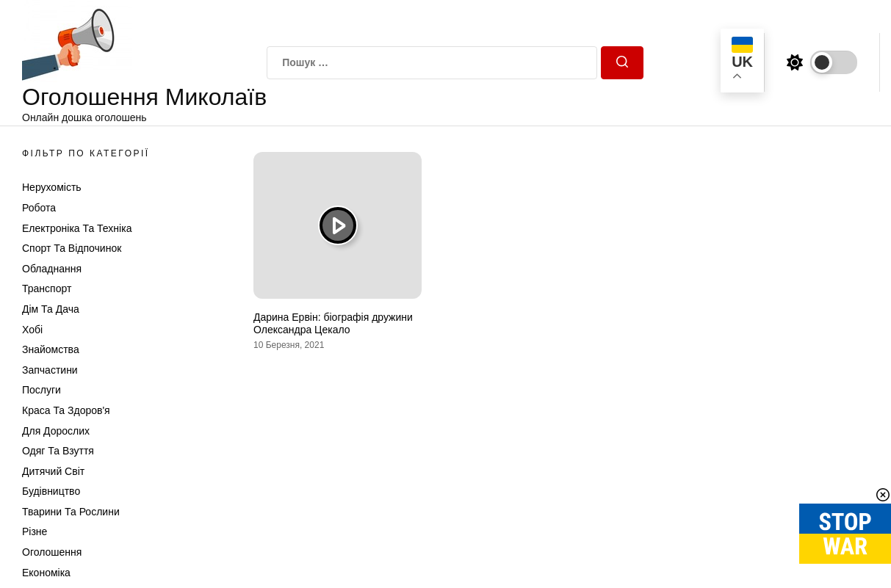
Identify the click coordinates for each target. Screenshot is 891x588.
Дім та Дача (51, 309)
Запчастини (50, 370)
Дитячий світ (53, 471)
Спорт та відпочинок (72, 248)
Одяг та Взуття (58, 451)
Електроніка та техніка (77, 228)
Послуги (42, 390)
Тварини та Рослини (71, 512)
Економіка (46, 573)
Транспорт (47, 288)
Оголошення (52, 552)
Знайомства (51, 349)
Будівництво (51, 491)
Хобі (32, 330)
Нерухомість (52, 187)
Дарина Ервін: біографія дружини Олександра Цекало (333, 323)
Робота (39, 208)
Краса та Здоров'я (66, 410)
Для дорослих (56, 431)
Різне (35, 531)
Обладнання (52, 269)
